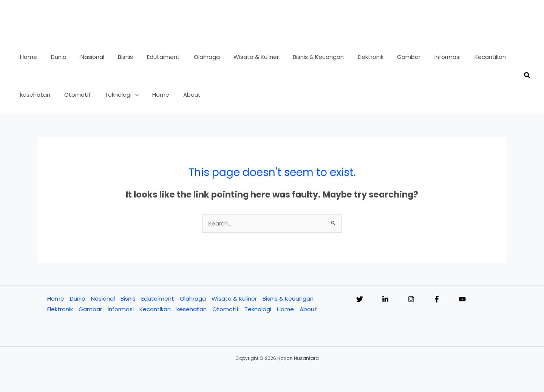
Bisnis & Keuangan (288, 299)
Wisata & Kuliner (234, 299)
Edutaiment (158, 299)
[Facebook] (437, 299)
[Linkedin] (385, 299)
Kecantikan (155, 309)
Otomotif (226, 309)
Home (56, 299)
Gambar (90, 309)
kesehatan (192, 309)
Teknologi (258, 309)
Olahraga (193, 299)
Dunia (78, 299)
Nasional (103, 299)
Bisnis (128, 299)
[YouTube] (462, 299)
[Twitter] (360, 299)
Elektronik (60, 309)
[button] (129, 95)
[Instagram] (411, 299)
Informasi (121, 309)
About (308, 309)
